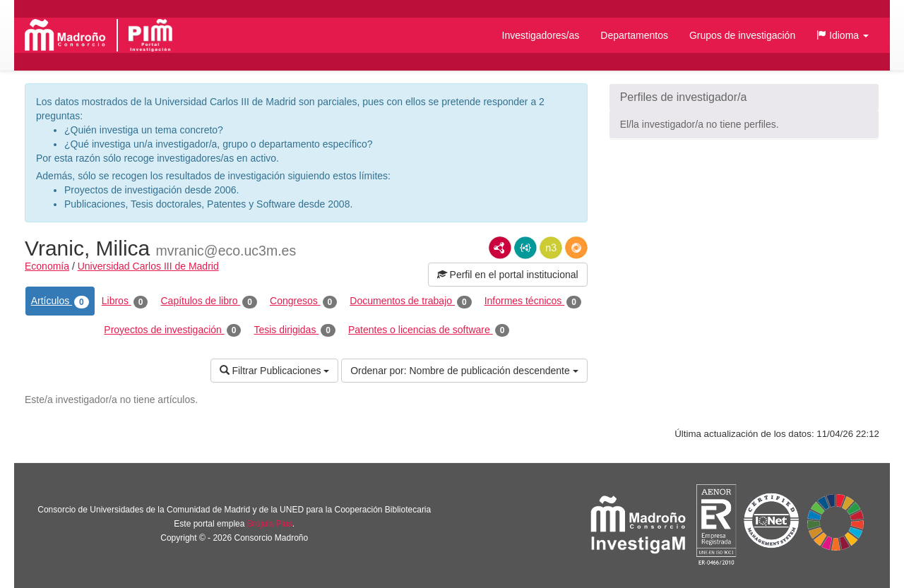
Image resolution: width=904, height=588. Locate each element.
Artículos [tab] (60, 301)
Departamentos (634, 35)
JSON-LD (525, 248)
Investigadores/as (541, 35)
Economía (47, 266)
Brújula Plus (270, 524)
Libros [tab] (125, 301)
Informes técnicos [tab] (533, 301)
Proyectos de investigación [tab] (172, 330)
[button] (843, 35)
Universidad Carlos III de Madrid (148, 266)
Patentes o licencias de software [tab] (429, 330)
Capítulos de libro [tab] (209, 301)
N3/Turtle (551, 248)
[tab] (744, 97)
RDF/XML (500, 248)
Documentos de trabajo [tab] (410, 301)
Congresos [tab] (303, 301)
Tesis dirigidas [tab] (295, 330)
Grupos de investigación (742, 35)
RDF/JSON (576, 248)
